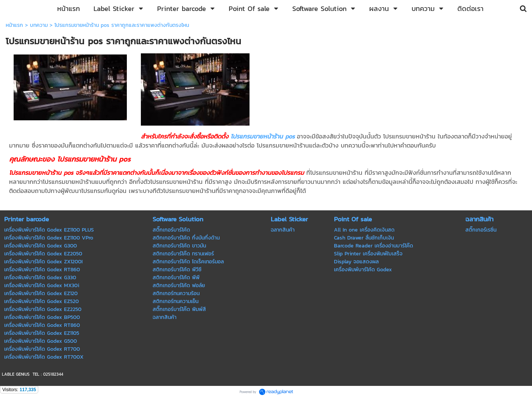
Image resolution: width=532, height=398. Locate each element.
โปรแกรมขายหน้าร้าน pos (263, 136)
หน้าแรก (14, 25)
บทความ (39, 25)
